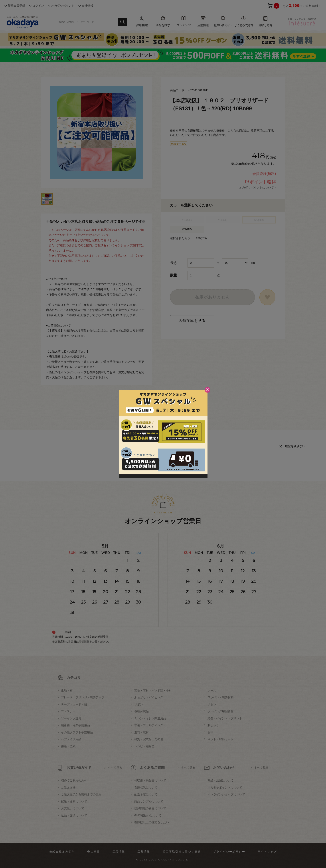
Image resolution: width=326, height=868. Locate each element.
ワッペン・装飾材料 (220, 697)
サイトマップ (267, 852)
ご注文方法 (68, 787)
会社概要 (94, 852)
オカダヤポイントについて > (258, 187)
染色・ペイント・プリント (225, 718)
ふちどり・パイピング (149, 697)
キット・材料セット (220, 739)
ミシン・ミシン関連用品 (150, 718)
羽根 (210, 732)
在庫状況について (146, 787)
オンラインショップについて (226, 794)
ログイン (38, 6)
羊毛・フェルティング (149, 725)
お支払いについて (73, 808)
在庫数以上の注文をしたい (152, 822)
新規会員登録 (16, 6)
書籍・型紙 (68, 746)
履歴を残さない (295, 446)
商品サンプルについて (149, 801)
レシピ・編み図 (144, 746)
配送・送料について (74, 801)
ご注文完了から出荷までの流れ (81, 794)
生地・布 (67, 690)
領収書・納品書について (150, 780)
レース (212, 690)
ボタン (212, 704)
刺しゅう (213, 725)
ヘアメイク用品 (71, 739)
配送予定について (146, 794)
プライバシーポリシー (229, 852)
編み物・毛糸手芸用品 (75, 725)
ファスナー (68, 711)
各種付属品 (141, 711)
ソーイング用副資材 (220, 711)
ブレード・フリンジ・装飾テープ (83, 697)
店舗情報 (84, 642)
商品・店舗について (220, 780)
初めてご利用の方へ (74, 780)
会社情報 (87, 6)
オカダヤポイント (63, 6)
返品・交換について (74, 815)
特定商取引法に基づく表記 (182, 852)
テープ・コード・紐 (74, 704)
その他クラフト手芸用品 (77, 732)
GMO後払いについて (148, 815)
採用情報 (119, 852)
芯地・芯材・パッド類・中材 (153, 690)
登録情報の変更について (150, 808)
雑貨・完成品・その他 (149, 739)
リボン (139, 704)
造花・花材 (141, 732)
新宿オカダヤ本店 (127, 310)
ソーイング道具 (71, 718)
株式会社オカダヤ (62, 852)
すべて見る (115, 768)
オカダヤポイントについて (225, 787)
